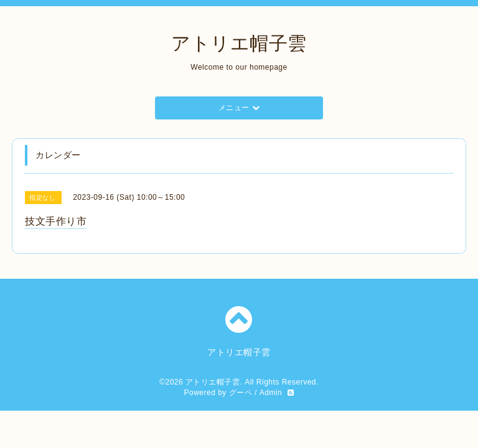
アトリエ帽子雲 (239, 43)
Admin (271, 393)
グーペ (241, 393)
